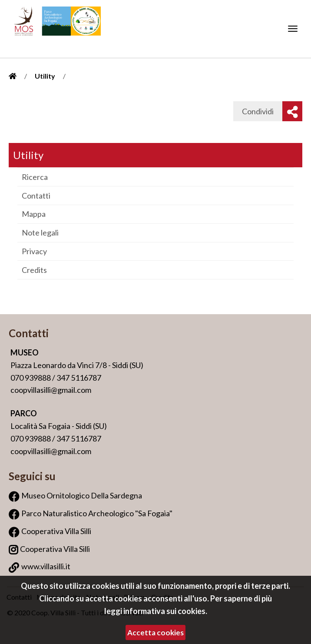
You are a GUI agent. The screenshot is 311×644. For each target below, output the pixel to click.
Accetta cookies (155, 632)
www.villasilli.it (46, 566)
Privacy (34, 251)
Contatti (36, 196)
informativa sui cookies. (165, 611)
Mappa (34, 214)
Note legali (40, 232)
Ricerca (35, 177)
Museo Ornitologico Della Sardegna (82, 495)
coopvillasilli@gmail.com (51, 390)
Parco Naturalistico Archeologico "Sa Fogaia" (97, 513)
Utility (45, 76)
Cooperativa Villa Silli (56, 531)
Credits (34, 270)
